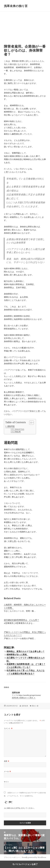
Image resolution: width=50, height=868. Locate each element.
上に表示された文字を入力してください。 (20, 808)
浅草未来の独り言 (16, 6)
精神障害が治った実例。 (18, 654)
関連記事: (18, 432)
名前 (7, 761)
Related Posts (19, 429)
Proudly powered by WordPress (34, 857)
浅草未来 (25, 706)
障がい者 (35, 706)
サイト (6, 782)
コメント (8, 728)
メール (7, 771)
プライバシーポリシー (12, 857)
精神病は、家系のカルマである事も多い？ (26, 651)
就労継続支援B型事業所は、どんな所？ (21, 620)
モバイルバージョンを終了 (25, 864)
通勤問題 (11, 426)
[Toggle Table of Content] (30, 423)
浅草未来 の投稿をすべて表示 (23, 698)
